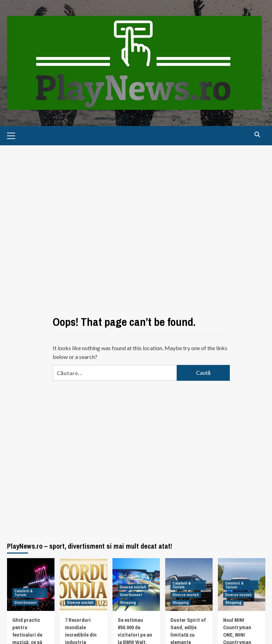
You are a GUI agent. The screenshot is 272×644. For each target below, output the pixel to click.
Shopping (128, 602)
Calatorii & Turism (24, 593)
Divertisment (25, 602)
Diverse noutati (80, 602)
